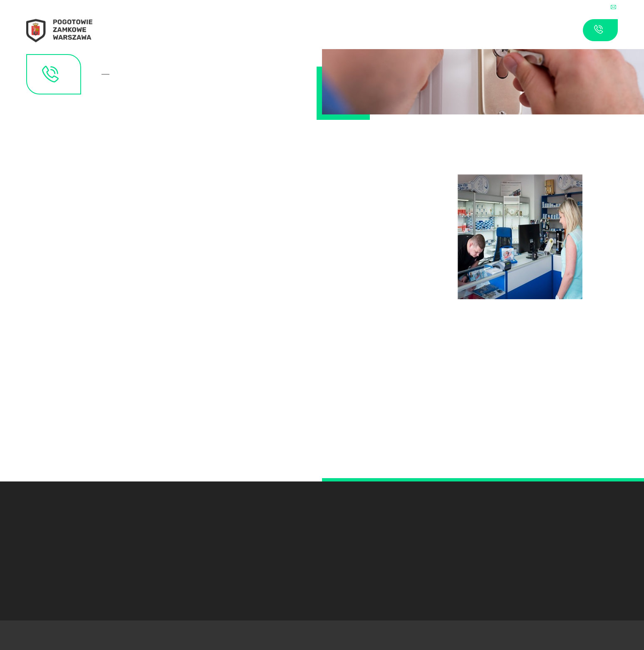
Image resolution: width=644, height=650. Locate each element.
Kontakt (108, 74)
